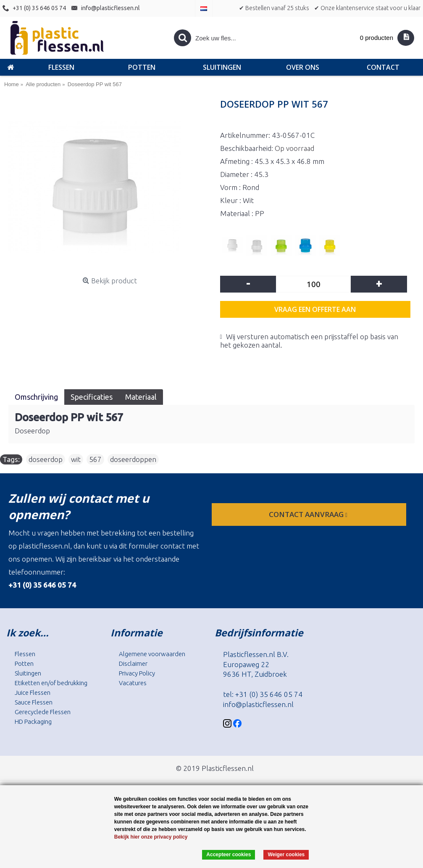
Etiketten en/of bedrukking (51, 683)
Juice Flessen (33, 693)
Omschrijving (36, 397)
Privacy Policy (137, 673)
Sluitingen (28, 673)
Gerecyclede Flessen (43, 712)
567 (95, 459)
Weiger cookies (286, 855)
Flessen (25, 654)
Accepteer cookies (229, 855)
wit (76, 459)
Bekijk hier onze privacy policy (151, 837)
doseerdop (46, 459)
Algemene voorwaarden (152, 654)
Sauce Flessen (34, 702)
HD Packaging (33, 722)
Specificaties (92, 397)
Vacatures (133, 683)
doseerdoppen (133, 459)
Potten (24, 664)
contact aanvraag (309, 514)
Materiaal (141, 397)
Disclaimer (133, 664)
